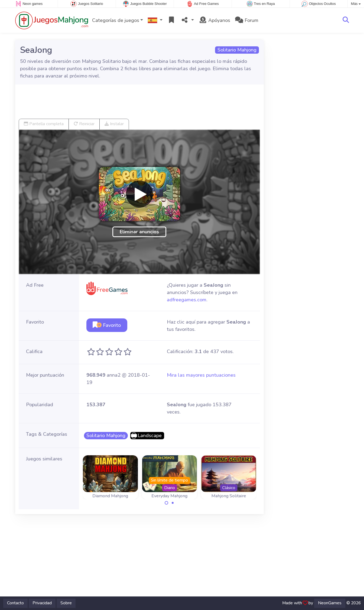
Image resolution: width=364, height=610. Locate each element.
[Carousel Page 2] (173, 503)
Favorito (107, 325)
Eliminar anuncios (139, 232)
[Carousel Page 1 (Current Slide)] (167, 503)
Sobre (66, 603)
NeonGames (330, 603)
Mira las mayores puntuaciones (201, 375)
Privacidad (42, 603)
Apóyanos (214, 20)
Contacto (15, 603)
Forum (247, 20)
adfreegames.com (187, 300)
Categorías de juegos (116, 20)
